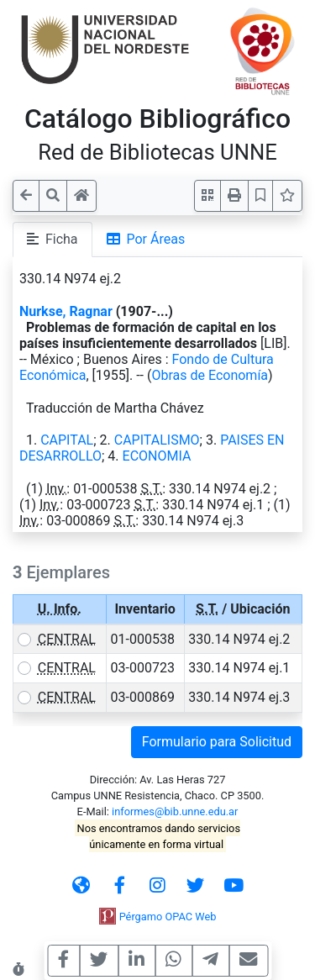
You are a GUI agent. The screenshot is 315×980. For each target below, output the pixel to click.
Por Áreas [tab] (146, 239)
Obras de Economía (210, 375)
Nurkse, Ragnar (66, 311)
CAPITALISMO (157, 440)
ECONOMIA (157, 456)
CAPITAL (67, 440)
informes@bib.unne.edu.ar (175, 811)
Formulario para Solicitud (217, 742)
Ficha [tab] (52, 239)
